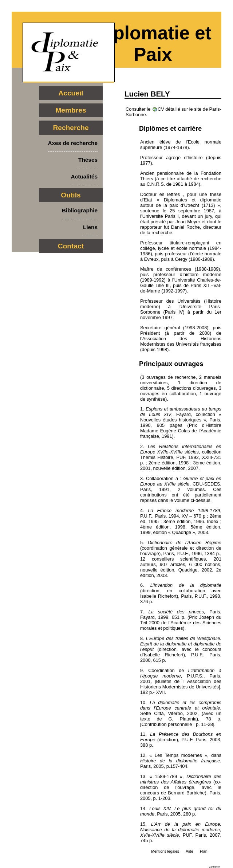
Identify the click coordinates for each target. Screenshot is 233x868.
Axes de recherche (73, 143)
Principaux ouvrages (171, 364)
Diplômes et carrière (170, 129)
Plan (204, 851)
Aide (189, 851)
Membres (71, 110)
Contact (71, 246)
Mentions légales (165, 851)
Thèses (88, 160)
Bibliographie (80, 210)
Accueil (71, 93)
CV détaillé (169, 109)
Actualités (84, 176)
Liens (90, 227)
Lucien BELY (147, 94)
